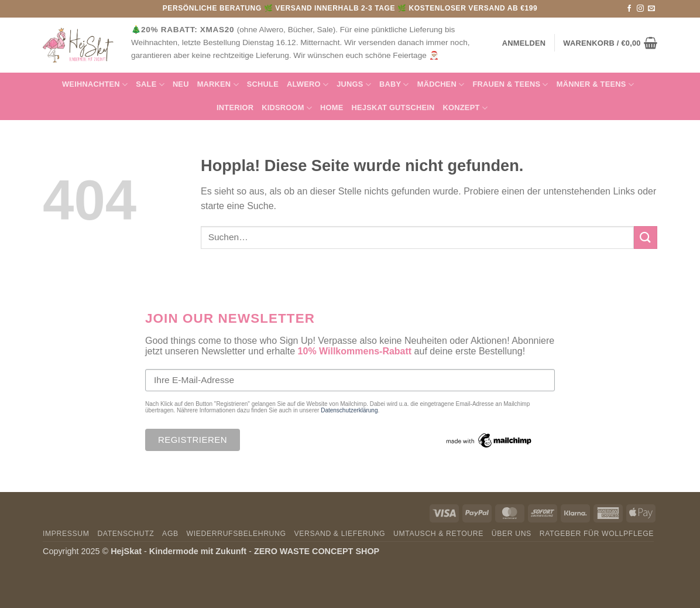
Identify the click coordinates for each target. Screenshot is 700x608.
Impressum (66, 534)
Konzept (465, 108)
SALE (150, 85)
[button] (610, 43)
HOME (332, 107)
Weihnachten (95, 85)
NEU (181, 84)
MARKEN (218, 85)
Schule (263, 84)
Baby (394, 85)
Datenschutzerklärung (349, 410)
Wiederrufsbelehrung (236, 534)
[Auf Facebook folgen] (629, 9)
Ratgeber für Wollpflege (597, 534)
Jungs (354, 85)
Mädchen (441, 85)
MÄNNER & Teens (595, 85)
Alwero (308, 85)
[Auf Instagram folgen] (640, 9)
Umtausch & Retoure (438, 534)
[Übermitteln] (646, 238)
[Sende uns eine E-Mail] (651, 9)
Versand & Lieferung (339, 534)
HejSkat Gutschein (393, 107)
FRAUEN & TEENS (510, 85)
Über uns (512, 534)
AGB (170, 534)
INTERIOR (235, 107)
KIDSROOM (287, 108)
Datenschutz (126, 534)
